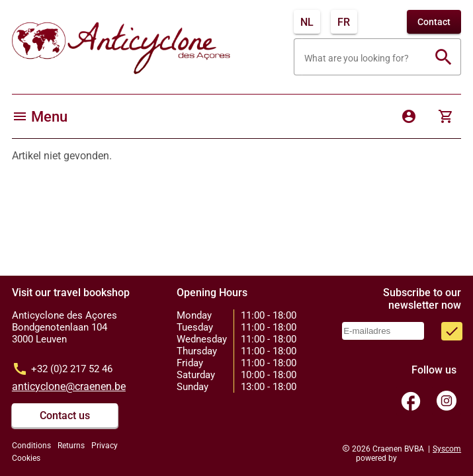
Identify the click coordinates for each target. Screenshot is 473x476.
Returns (71, 446)
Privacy (105, 446)
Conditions (31, 446)
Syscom (447, 449)
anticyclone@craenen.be (69, 386)
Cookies (26, 458)
